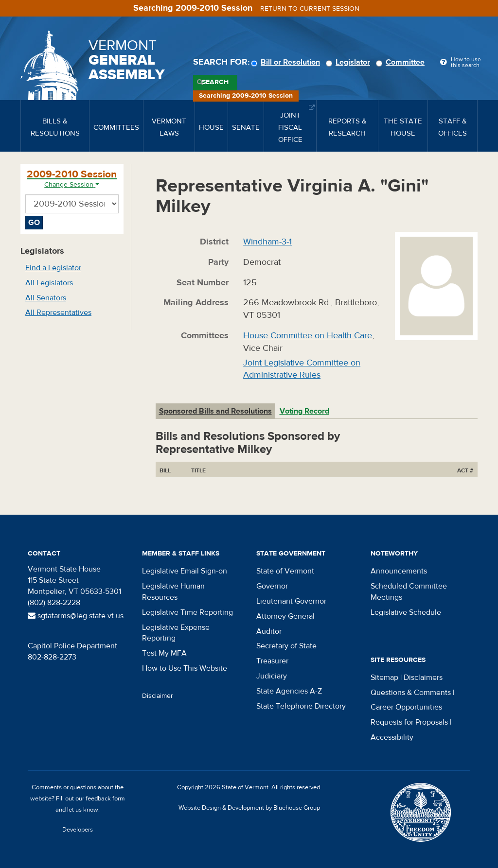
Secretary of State (286, 646)
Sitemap (384, 677)
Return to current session (310, 9)
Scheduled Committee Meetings (409, 592)
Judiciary (272, 676)
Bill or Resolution (287, 62)
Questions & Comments (411, 693)
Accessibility (392, 737)
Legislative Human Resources (173, 592)
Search (215, 82)
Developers (78, 830)
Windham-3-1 (267, 242)
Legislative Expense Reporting (176, 633)
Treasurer (272, 661)
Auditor (269, 631)
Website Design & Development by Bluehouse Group (249, 808)
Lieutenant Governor (291, 601)
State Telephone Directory (301, 706)
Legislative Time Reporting (187, 612)
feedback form (105, 799)
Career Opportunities (406, 707)
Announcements (399, 571)
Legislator (349, 62)
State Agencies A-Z (289, 691)
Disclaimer (158, 696)
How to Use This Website (185, 668)
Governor (272, 586)
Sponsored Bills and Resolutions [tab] (215, 411)
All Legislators (49, 283)
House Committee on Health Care (308, 336)
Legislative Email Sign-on (185, 571)
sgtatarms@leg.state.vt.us (76, 616)
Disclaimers (423, 677)
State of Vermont (285, 571)
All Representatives (58, 312)
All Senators (46, 298)
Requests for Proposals (409, 722)
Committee (402, 62)
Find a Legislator (53, 268)
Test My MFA (164, 653)
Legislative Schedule (406, 612)
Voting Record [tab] (304, 411)
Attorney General (285, 616)
